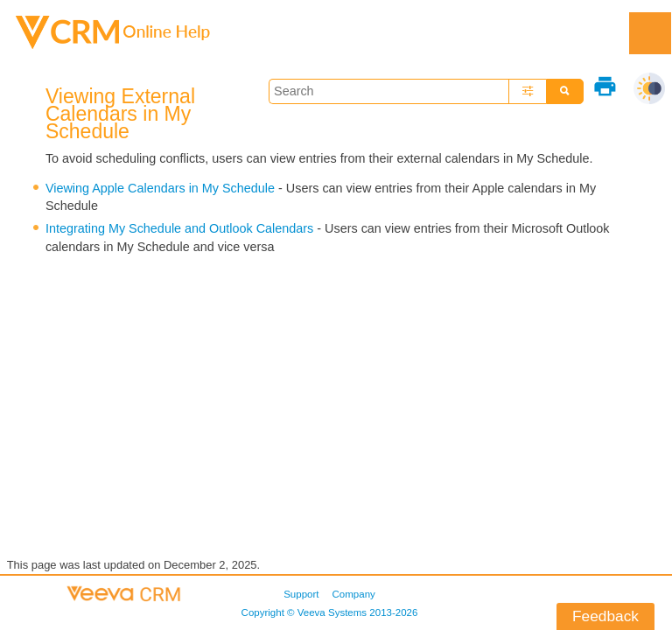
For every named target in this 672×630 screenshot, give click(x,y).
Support (301, 594)
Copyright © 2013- (330, 612)
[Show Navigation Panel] (650, 33)
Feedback (605, 616)
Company (354, 594)
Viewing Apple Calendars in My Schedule (160, 188)
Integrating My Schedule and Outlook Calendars (179, 228)
